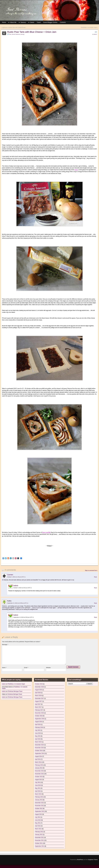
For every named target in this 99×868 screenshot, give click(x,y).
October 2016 (39, 716)
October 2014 (39, 751)
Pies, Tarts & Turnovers (15, 34)
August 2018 (39, 690)
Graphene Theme (93, 860)
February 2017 (39, 710)
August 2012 (39, 814)
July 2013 (38, 782)
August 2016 (39, 722)
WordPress (80, 860)
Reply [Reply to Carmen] (95, 577)
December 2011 (39, 837)
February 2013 (39, 797)
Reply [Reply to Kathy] (95, 603)
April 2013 (38, 791)
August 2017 (39, 701)
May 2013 (38, 788)
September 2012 (40, 811)
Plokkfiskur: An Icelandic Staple (89, 27)
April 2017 (38, 704)
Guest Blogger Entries (50, 22)
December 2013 (39, 771)
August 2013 (39, 780)
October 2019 (39, 684)
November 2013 (39, 774)
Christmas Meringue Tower (15, 691)
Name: (4, 668)
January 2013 (39, 800)
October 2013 (39, 777)
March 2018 (38, 696)
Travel (39, 22)
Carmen (10, 575)
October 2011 (39, 843)
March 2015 (38, 742)
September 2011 (40, 846)
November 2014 (39, 748)
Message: (5, 645)
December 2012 (39, 803)
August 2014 (39, 756)
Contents (63, 22)
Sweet (32, 22)
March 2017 (38, 707)
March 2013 (38, 794)
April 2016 (38, 725)
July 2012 (38, 817)
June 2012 (38, 820)
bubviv (95, 34)
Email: (26, 668)
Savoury (23, 22)
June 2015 (38, 733)
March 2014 (38, 762)
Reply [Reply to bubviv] (95, 588)
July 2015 (38, 730)
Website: (48, 668)
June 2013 (38, 785)
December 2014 (39, 745)
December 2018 (39, 687)
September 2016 (40, 719)
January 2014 (39, 768)
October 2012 (39, 809)
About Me (13, 22)
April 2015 (38, 739)
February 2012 (39, 832)
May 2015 (38, 736)
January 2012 (39, 835)
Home (4, 22)
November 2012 (39, 806)
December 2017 (39, 698)
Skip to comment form (91, 570)
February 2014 (39, 765)
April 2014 (38, 759)
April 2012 (38, 826)
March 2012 (38, 829)
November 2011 (39, 840)
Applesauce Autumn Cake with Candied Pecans (14, 27)
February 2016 (39, 727)
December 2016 (39, 713)
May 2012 (38, 823)
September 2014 (40, 753)
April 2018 (38, 693)
